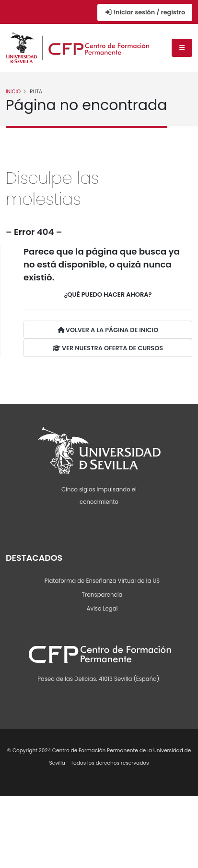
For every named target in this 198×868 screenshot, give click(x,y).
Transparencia (102, 595)
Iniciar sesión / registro (145, 12)
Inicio (13, 92)
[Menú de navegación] (182, 48)
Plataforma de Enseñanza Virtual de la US (102, 581)
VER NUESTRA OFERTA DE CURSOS (108, 348)
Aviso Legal (102, 609)
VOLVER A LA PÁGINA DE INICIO (108, 330)
